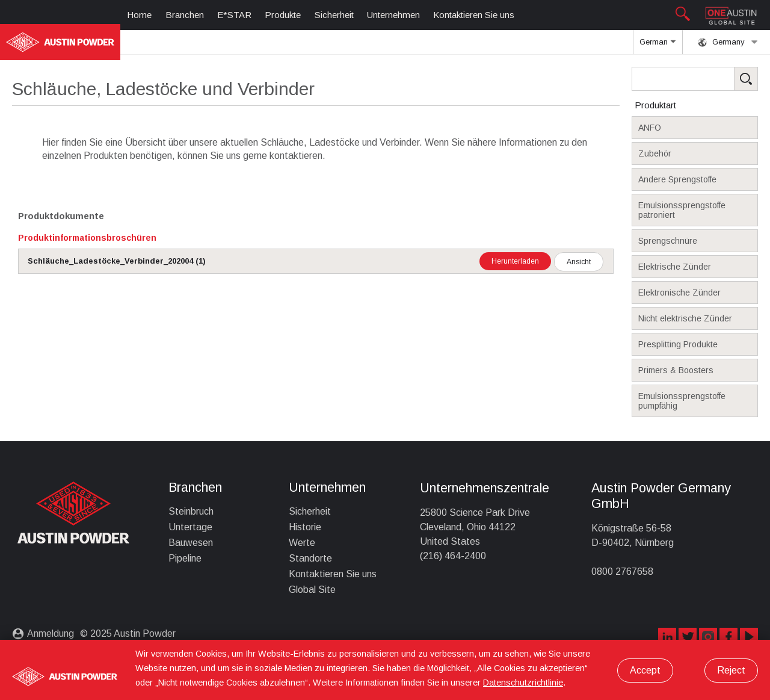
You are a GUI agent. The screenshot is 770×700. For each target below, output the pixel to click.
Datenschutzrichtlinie (523, 683)
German (658, 46)
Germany (728, 42)
